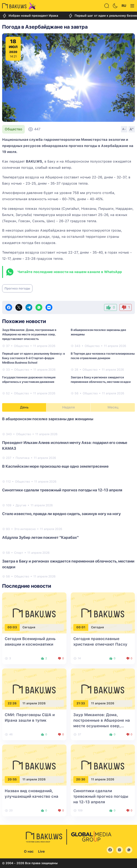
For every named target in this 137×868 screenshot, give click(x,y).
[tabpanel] (68, 497)
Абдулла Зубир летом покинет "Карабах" (40, 537)
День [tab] (24, 407)
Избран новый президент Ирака (30, 16)
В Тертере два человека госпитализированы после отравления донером (103, 356)
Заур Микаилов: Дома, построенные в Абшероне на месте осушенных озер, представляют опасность (29, 334)
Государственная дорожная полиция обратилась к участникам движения (29, 380)
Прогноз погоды (17, 288)
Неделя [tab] (68, 407)
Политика (23, 458)
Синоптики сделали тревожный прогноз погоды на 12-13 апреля (62, 490)
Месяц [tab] (113, 407)
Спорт (19, 553)
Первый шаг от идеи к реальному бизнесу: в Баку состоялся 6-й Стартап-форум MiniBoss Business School (34, 358)
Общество (13, 129)
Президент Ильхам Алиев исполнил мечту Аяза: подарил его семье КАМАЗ (65, 445)
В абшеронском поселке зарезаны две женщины (98, 332)
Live (41, 851)
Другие (21, 505)
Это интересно (25, 529)
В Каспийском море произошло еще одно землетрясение (55, 466)
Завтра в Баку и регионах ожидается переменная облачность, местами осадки (101, 380)
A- (124, 129)
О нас (29, 851)
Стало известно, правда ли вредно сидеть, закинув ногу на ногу (61, 514)
